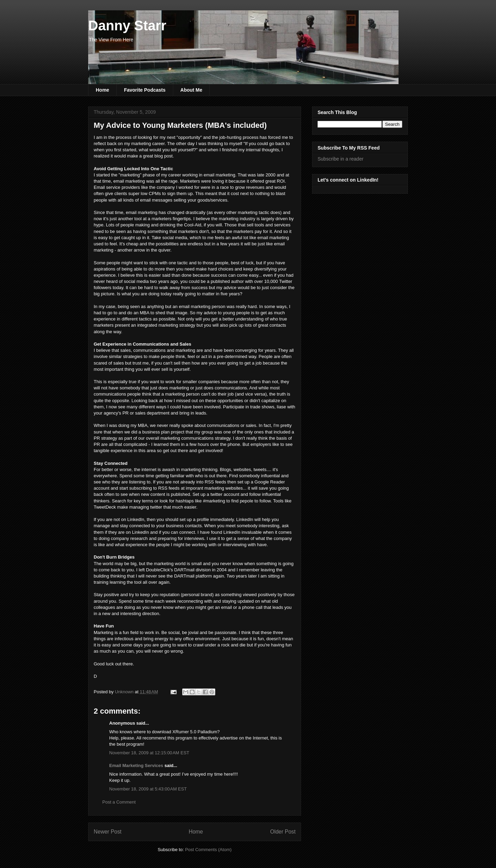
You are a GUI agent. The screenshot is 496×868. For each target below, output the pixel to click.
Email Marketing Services (136, 765)
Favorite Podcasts (145, 90)
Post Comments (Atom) (208, 850)
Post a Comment (119, 802)
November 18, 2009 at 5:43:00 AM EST (148, 789)
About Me (192, 90)
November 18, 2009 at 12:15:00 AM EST (149, 753)
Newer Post (108, 832)
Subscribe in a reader (340, 159)
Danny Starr (127, 25)
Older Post (283, 832)
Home (102, 90)
